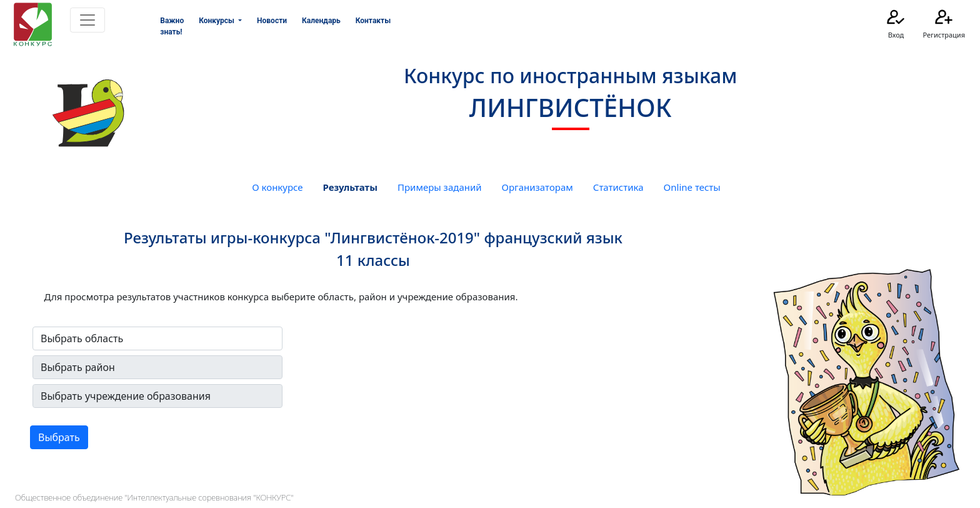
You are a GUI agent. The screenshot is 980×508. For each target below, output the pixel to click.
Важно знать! (172, 26)
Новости (272, 21)
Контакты (373, 21)
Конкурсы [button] (217, 21)
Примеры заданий (440, 187)
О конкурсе (277, 187)
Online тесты (692, 187)
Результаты (350, 187)
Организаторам (537, 187)
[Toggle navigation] (87, 20)
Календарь (321, 21)
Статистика (618, 187)
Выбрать (59, 437)
